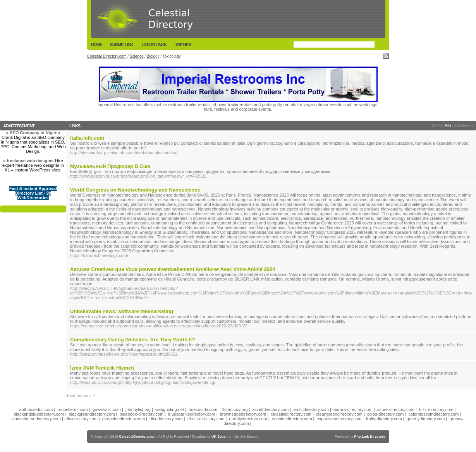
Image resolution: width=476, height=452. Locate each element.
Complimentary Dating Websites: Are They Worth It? (133, 340)
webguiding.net (170, 409)
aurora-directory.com (353, 409)
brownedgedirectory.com (243, 414)
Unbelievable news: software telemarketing (122, 311)
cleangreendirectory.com (339, 414)
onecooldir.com (203, 409)
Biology (153, 56)
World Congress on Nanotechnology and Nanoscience (135, 190)
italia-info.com (87, 138)
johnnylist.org (138, 409)
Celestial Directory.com (107, 56)
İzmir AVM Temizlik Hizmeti (102, 368)
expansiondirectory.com (339, 419)
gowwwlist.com (107, 409)
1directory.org (235, 409)
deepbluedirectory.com (124, 419)
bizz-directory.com (436, 409)
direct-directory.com (206, 419)
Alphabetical (463, 125)
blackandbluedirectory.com (39, 414)
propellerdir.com (72, 409)
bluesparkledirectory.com (192, 414)
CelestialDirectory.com (138, 437)
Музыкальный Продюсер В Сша (110, 166)
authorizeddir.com (36, 409)
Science (137, 56)
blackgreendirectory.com (92, 414)
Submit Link (122, 45)
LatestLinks (154, 45)
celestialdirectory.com (291, 414)
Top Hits (183, 45)
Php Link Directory (369, 437)
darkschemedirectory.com (37, 419)
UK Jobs (219, 437)
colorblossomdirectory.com (434, 414)
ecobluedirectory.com (292, 419)
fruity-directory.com (384, 419)
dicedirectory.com (166, 419)
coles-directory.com (386, 414)
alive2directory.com (270, 409)
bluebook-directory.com (142, 414)
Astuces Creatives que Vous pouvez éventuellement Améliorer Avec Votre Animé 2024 (173, 269)
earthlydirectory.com (248, 419)
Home (97, 45)
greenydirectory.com (426, 419)
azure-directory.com (396, 409)
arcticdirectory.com (311, 409)
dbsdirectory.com (82, 419)
